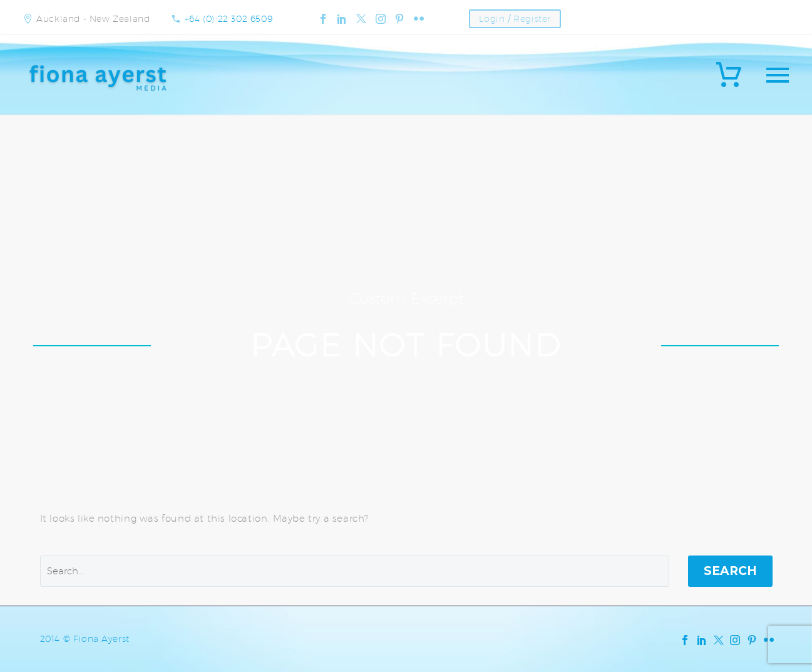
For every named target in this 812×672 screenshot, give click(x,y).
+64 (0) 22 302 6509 (229, 19)
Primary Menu (778, 75)
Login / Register (515, 19)
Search (730, 571)
